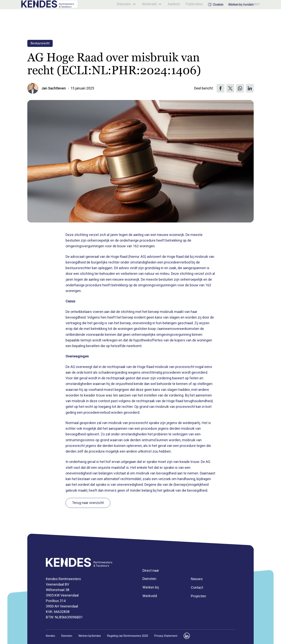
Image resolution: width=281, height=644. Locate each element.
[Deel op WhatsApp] (240, 88)
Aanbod (168, 18)
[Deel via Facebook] (221, 88)
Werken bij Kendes (241, 5)
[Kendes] (54, 18)
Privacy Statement (166, 636)
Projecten (198, 596)
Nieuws (229, 18)
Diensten (120, 18)
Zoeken (216, 5)
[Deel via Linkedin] (250, 88)
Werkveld (146, 18)
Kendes (50, 636)
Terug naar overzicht (88, 503)
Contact (248, 18)
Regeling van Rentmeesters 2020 (128, 636)
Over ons (210, 18)
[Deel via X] (230, 88)
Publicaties (188, 18)
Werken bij (151, 587)
